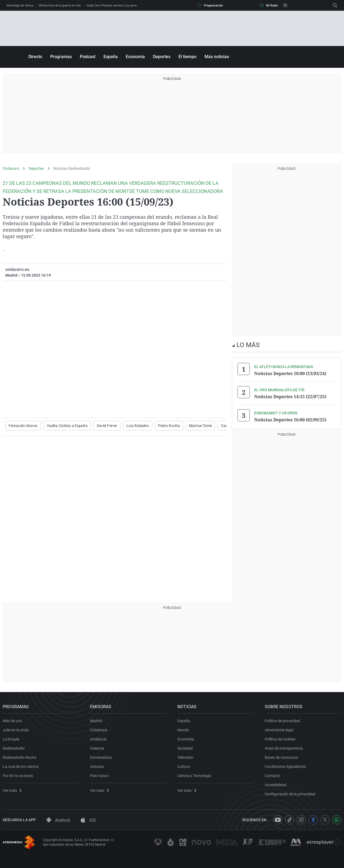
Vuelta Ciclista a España (67, 426)
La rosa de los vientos (21, 767)
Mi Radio (269, 5)
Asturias (97, 767)
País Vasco (99, 776)
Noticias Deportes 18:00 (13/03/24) (290, 373)
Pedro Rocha (169, 426)
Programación (210, 5)
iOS (88, 820)
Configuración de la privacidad (290, 794)
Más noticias (217, 57)
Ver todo (12, 791)
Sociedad (185, 748)
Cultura (184, 767)
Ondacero (11, 168)
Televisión (185, 757)
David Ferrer (107, 426)
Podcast (88, 57)
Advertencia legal (279, 730)
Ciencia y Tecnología (194, 776)
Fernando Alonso (23, 426)
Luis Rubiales (138, 426)
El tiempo (187, 57)
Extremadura (101, 757)
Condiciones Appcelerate (285, 767)
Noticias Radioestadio (72, 168)
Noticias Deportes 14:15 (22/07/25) (290, 397)
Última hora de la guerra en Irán (60, 6)
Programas (61, 57)
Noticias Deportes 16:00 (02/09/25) (290, 420)
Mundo (183, 730)
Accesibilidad (276, 785)
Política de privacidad (282, 721)
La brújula (11, 739)
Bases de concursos (281, 757)
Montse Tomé (200, 426)
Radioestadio (14, 748)
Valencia (97, 748)
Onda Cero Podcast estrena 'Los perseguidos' (117, 6)
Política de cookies (280, 739)
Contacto (273, 776)
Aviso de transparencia (284, 748)
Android (58, 820)
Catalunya (99, 730)
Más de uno (12, 721)
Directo (35, 57)
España (111, 57)
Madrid (96, 721)
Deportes (162, 57)
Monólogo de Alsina (20, 6)
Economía (135, 57)
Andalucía (98, 739)
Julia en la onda (16, 730)
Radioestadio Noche (19, 757)
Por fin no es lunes (18, 776)
